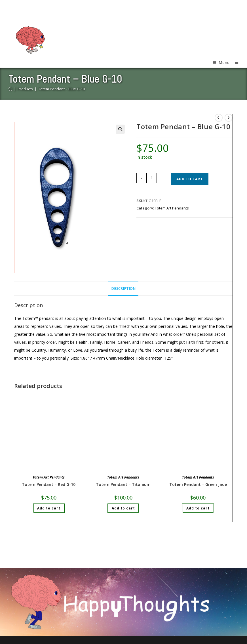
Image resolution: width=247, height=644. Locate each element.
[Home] (10, 89)
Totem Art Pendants (172, 208)
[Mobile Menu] (220, 62)
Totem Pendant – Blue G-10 (62, 89)
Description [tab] (123, 289)
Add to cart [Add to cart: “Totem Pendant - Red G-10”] (49, 508)
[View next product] (229, 118)
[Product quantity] (152, 178)
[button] (120, 129)
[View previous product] (219, 118)
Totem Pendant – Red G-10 (49, 484)
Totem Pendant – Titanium (123, 484)
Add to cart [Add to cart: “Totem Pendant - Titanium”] (123, 508)
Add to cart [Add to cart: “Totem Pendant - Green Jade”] (198, 508)
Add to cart (190, 179)
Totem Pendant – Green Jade (198, 484)
